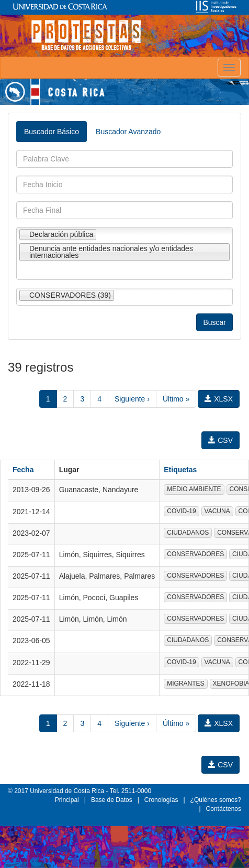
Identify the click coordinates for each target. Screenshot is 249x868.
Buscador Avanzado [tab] (128, 132)
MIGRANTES (185, 683)
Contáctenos (224, 809)
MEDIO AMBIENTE (194, 489)
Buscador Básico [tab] (52, 132)
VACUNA (217, 511)
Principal (67, 800)
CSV (220, 440)
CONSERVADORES (195, 554)
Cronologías (161, 800)
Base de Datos (112, 800)
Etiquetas (180, 470)
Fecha (23, 470)
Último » (176, 399)
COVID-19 (181, 511)
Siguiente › (132, 399)
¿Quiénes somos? (216, 800)
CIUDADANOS (188, 533)
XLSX (219, 399)
